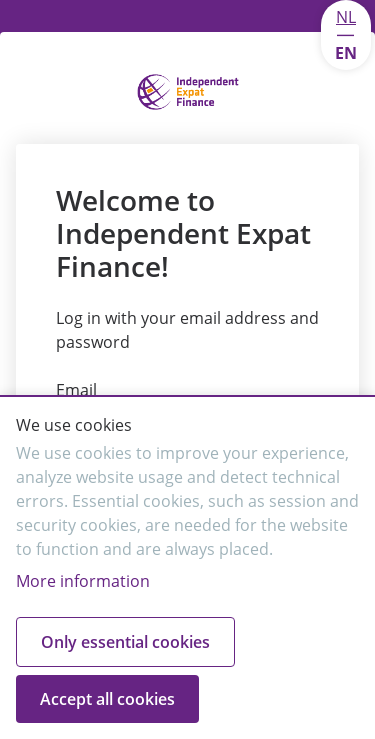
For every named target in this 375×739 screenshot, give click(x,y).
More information (83, 581)
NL (346, 17)
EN (346, 53)
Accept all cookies (107, 699)
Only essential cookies (125, 642)
